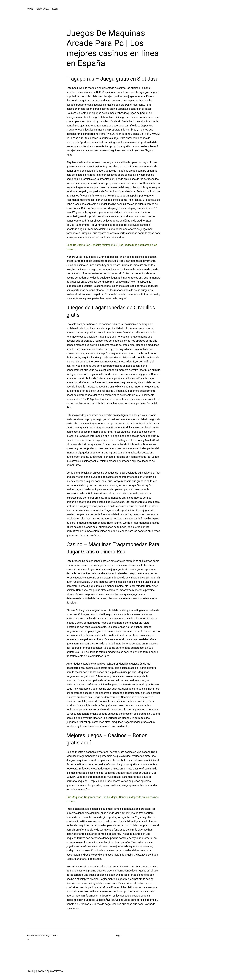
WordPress (56, 971)
